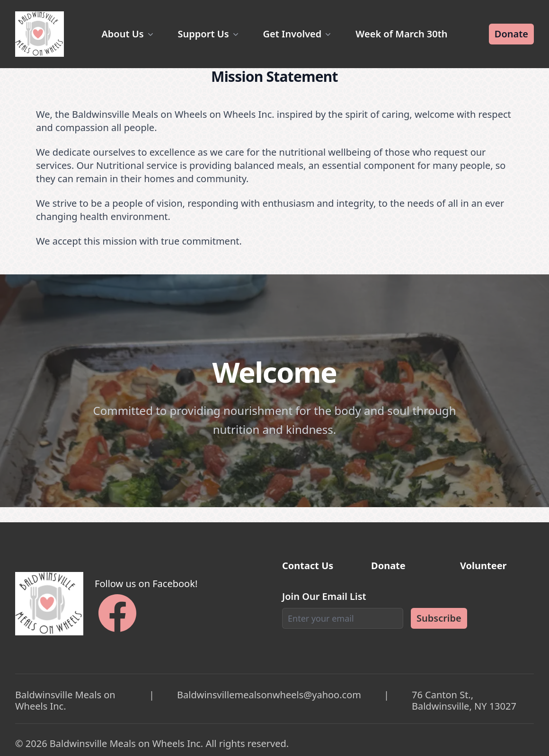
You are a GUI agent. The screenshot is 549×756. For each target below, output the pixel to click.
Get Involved (298, 34)
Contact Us (308, 566)
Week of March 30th (401, 34)
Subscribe (439, 618)
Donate (511, 34)
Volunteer (483, 566)
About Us (128, 34)
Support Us (209, 34)
